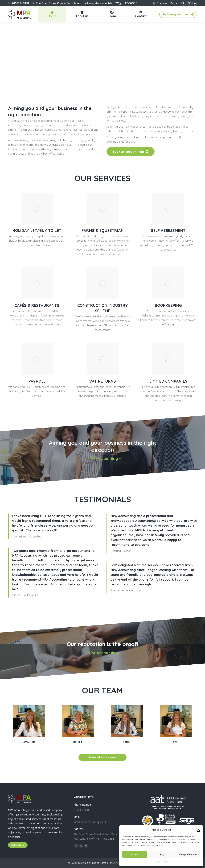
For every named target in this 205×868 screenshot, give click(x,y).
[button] (199, 830)
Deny (161, 854)
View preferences (188, 854)
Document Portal (165, 3)
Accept (135, 854)
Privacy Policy (162, 862)
